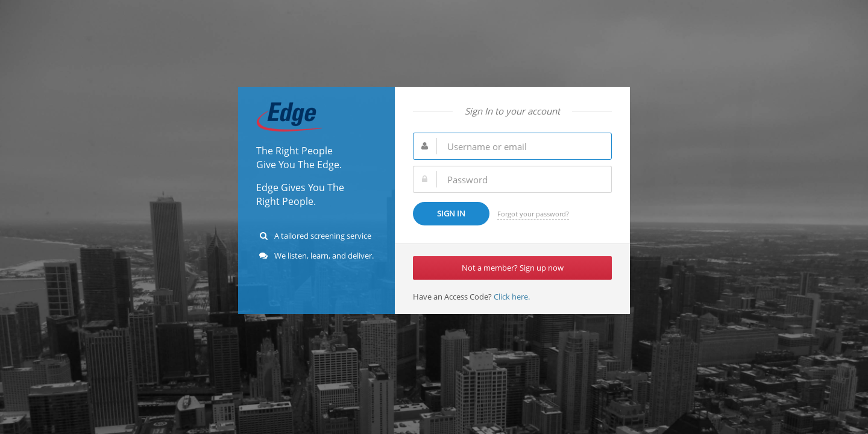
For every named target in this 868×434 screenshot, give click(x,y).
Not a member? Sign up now (513, 268)
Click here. (511, 297)
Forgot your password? (533, 214)
